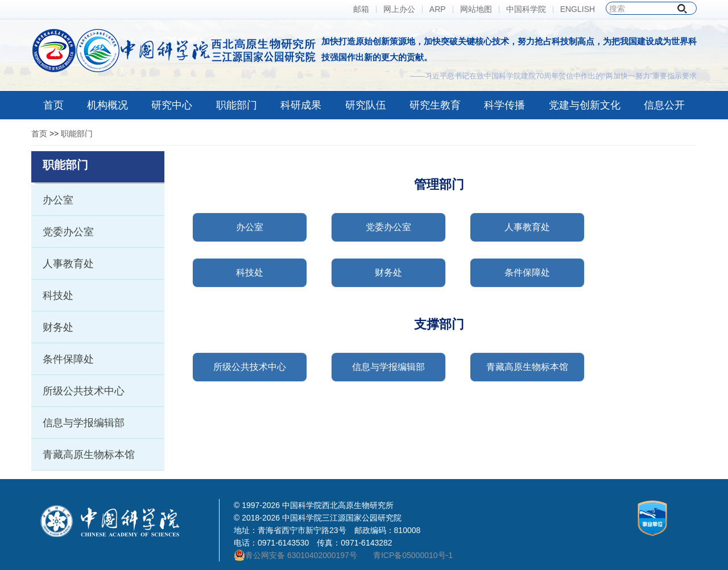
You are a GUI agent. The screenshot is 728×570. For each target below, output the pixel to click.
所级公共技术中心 (84, 391)
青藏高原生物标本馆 (89, 455)
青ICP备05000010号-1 (413, 555)
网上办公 (399, 9)
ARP (438, 9)
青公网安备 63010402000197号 (295, 555)
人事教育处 (68, 264)
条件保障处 (68, 359)
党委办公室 (68, 232)
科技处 (58, 296)
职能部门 (77, 134)
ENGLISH (578, 9)
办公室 (58, 200)
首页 (39, 134)
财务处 (58, 327)
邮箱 (361, 9)
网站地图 (476, 9)
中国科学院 (526, 9)
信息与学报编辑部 (84, 423)
